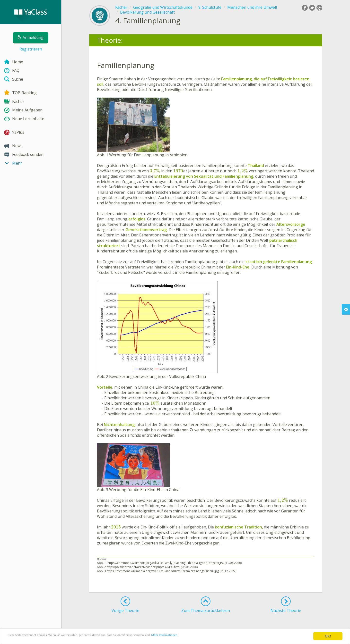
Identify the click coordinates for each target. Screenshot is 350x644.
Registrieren (31, 49)
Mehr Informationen (213, 637)
